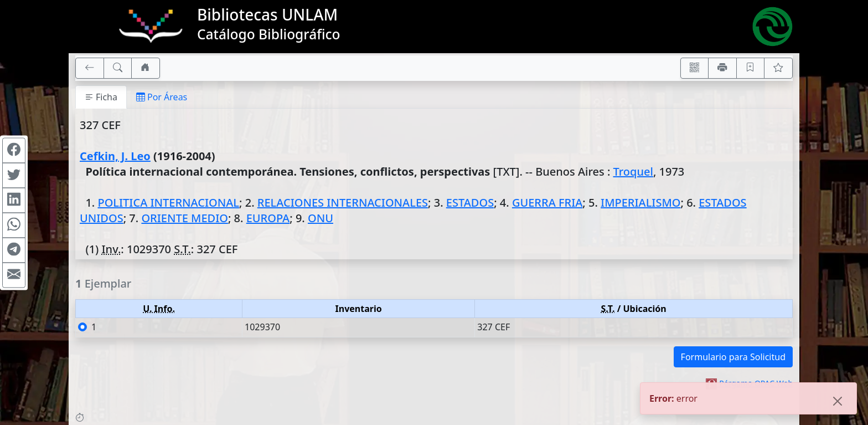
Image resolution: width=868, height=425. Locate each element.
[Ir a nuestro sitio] (146, 68)
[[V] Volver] (90, 68)
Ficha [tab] (101, 97)
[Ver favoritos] (778, 68)
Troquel (633, 171)
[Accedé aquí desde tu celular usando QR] (695, 68)
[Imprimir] (722, 68)
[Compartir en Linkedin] (14, 200)
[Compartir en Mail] (14, 275)
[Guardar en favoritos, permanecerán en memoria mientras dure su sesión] (751, 68)
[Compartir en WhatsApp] (14, 225)
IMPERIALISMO (640, 203)
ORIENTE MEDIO (185, 218)
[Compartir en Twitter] (14, 175)
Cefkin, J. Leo (115, 156)
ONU (321, 218)
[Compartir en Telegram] (14, 250)
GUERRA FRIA (547, 203)
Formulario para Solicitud (733, 357)
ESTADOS (470, 203)
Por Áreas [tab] (162, 97)
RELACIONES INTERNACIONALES (343, 203)
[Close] (838, 402)
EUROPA (268, 218)
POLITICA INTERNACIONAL (168, 203)
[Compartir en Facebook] (14, 150)
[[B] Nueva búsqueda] (118, 68)
